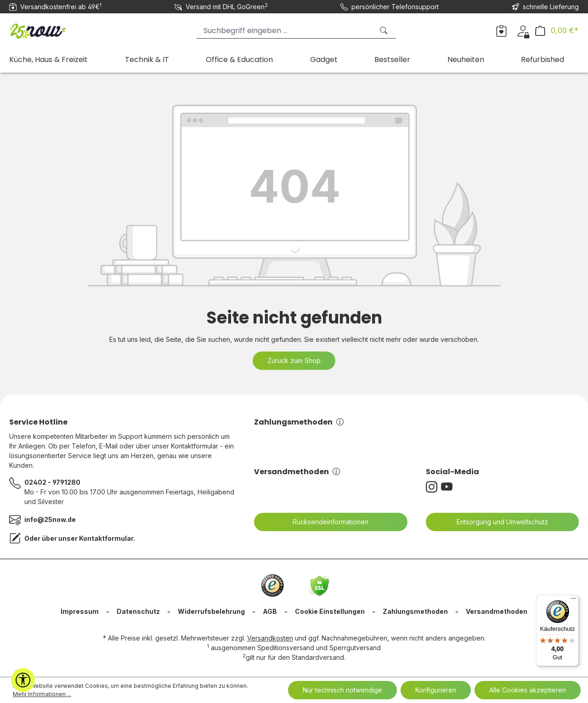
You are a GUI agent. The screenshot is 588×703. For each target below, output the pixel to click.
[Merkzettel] (501, 30)
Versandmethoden (297, 472)
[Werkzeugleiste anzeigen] (23, 680)
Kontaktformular (106, 538)
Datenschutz (138, 611)
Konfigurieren (436, 690)
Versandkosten (270, 638)
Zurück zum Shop (294, 360)
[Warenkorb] (557, 31)
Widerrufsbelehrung (211, 611)
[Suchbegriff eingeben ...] (285, 31)
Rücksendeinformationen (325, 522)
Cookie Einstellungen (330, 611)
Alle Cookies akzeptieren (528, 690)
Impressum (80, 611)
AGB (270, 611)
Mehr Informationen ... (42, 694)
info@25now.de (50, 519)
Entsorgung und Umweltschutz (497, 522)
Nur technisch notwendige (342, 690)
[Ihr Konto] (523, 30)
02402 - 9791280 (52, 482)
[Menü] (573, 601)
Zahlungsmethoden (299, 422)
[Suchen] (384, 31)
